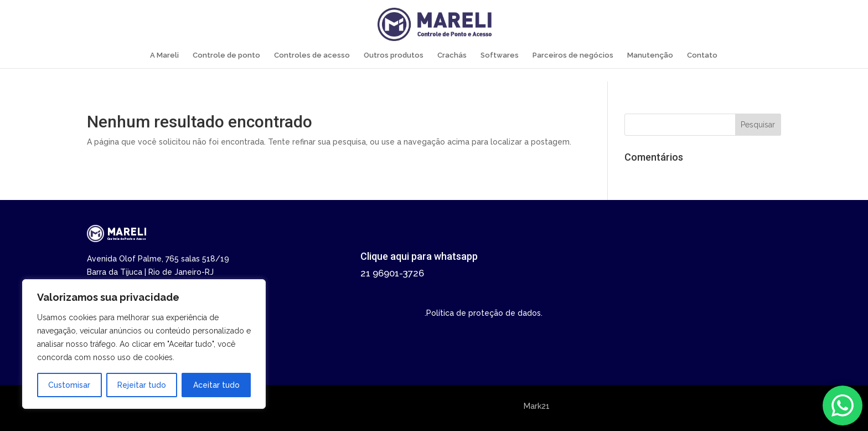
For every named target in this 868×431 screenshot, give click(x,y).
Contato (702, 55)
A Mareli (164, 55)
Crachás (452, 55)
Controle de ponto (226, 55)
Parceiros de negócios (573, 55)
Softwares (500, 55)
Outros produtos (394, 55)
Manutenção (650, 55)
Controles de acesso (312, 55)
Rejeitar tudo (142, 385)
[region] (144, 344)
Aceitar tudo (216, 385)
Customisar (69, 385)
